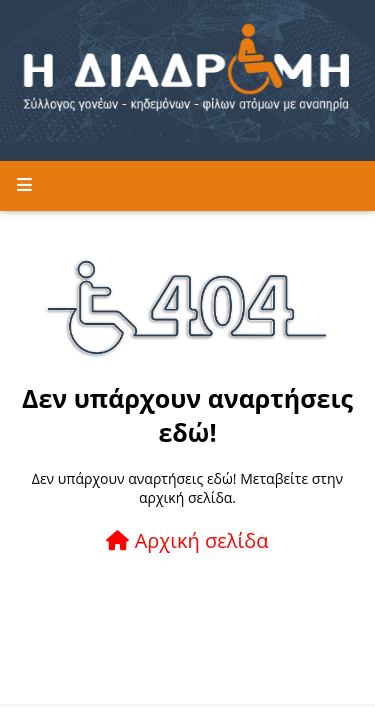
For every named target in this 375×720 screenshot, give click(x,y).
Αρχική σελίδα (187, 540)
